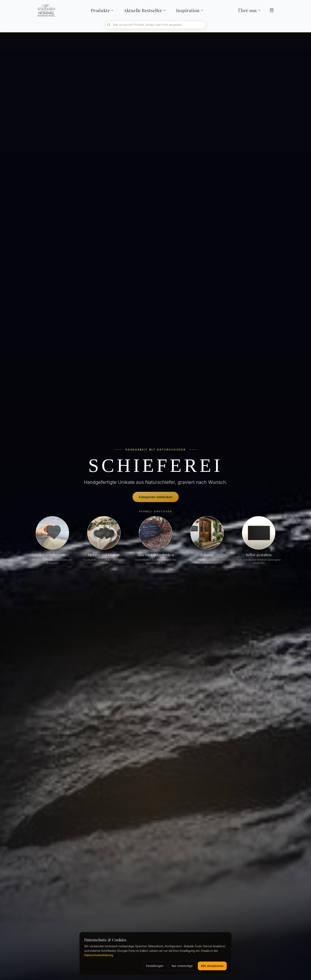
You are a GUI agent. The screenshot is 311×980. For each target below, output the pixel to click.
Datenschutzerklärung (99, 955)
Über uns (250, 10)
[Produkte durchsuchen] (155, 25)
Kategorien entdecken (156, 497)
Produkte (102, 10)
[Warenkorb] (272, 10)
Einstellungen (155, 966)
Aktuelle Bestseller (145, 10)
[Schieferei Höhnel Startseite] (48, 10)
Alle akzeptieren (212, 966)
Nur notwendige (182, 966)
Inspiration (190, 10)
